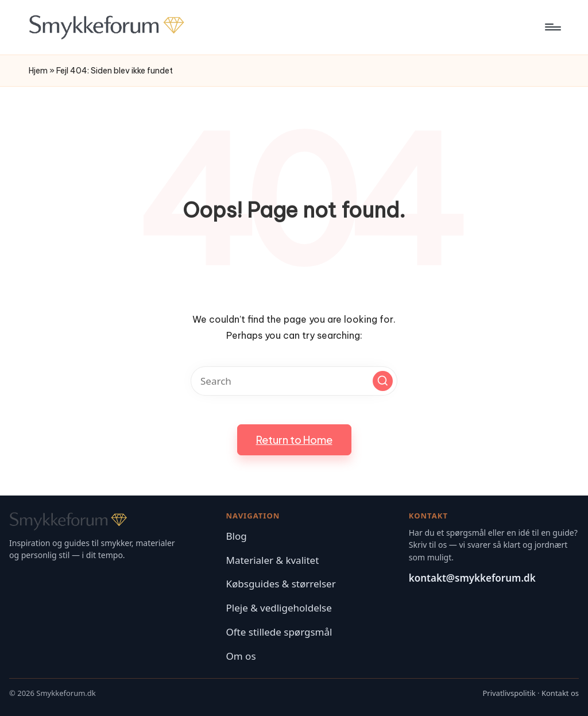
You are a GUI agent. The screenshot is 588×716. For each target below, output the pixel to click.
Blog (237, 536)
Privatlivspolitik (509, 693)
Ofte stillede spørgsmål (279, 632)
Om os (241, 656)
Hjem (38, 71)
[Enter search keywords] (294, 381)
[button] (383, 381)
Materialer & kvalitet (273, 560)
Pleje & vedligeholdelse (279, 608)
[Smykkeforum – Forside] (111, 521)
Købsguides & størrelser (281, 584)
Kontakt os (560, 693)
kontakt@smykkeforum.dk (472, 578)
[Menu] (552, 27)
